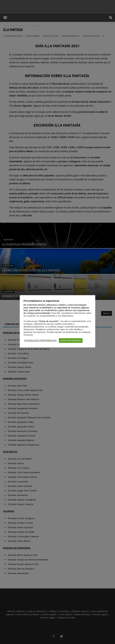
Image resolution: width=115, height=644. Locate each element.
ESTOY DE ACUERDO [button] (71, 341)
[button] (111, 18)
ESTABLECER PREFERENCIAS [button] (40, 340)
